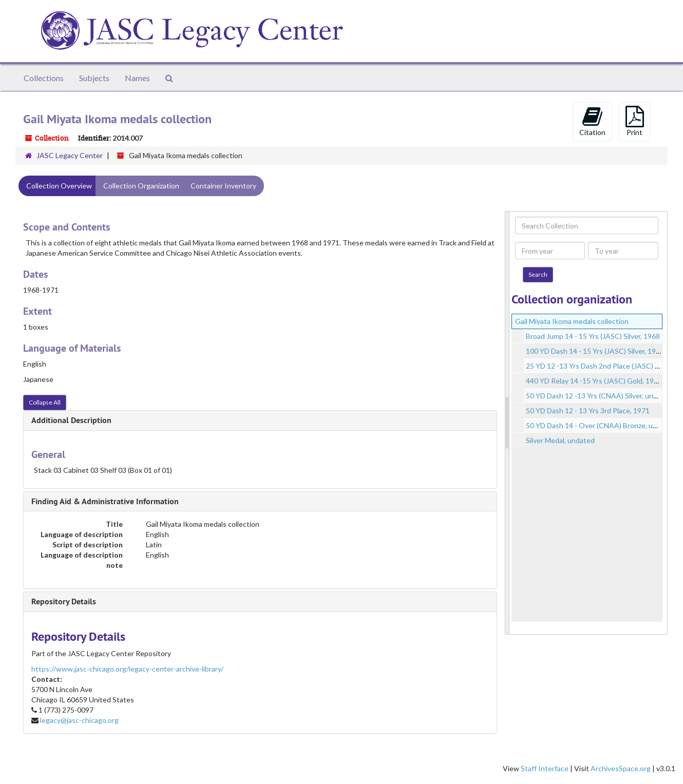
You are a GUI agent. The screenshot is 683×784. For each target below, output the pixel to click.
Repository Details (64, 601)
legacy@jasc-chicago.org (79, 720)
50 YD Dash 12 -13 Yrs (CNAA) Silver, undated (599, 396)
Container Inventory (223, 186)
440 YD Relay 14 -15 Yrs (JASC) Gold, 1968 (594, 381)
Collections (44, 78)
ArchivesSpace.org (621, 768)
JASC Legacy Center (70, 155)
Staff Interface (545, 768)
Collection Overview (59, 186)
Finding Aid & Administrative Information (105, 501)
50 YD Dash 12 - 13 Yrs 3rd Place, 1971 (588, 410)
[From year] (550, 251)
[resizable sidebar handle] (507, 423)
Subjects (94, 78)
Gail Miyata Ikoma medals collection (572, 321)
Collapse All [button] (45, 402)
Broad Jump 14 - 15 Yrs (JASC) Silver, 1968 (593, 336)
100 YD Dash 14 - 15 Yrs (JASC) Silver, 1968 (595, 351)
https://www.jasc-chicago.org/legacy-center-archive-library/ (127, 669)
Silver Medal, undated (560, 440)
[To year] (623, 251)
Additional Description (71, 420)
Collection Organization (141, 186)
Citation (592, 121)
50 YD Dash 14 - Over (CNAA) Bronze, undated (601, 425)
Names (137, 78)
